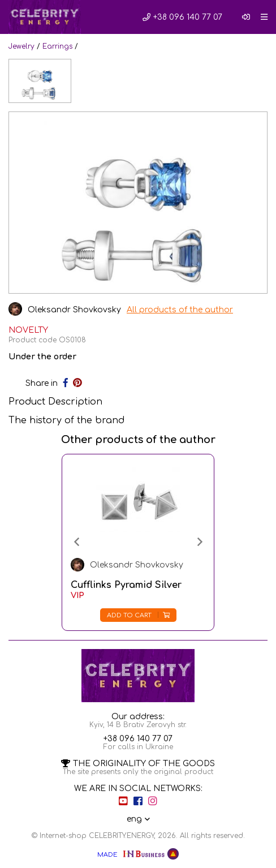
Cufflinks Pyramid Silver (126, 585)
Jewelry (21, 46)
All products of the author (180, 310)
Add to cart (138, 615)
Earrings (57, 46)
